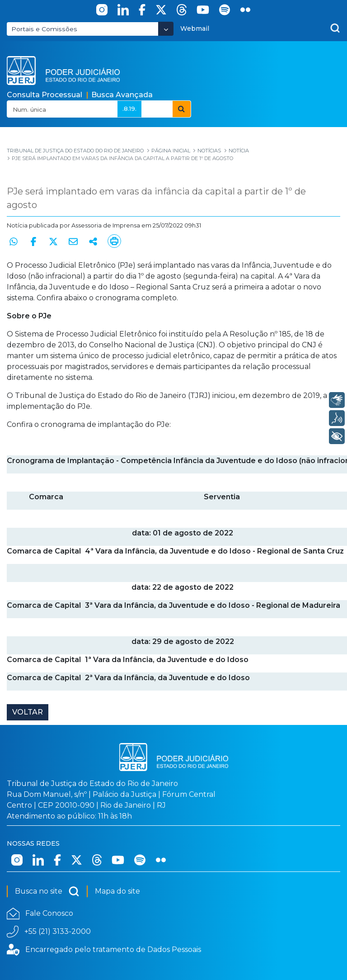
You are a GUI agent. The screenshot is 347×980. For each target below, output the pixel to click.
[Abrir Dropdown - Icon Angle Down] (166, 29)
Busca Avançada (122, 95)
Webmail (195, 28)
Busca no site (47, 891)
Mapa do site (117, 891)
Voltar (28, 712)
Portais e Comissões (44, 29)
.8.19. (129, 109)
